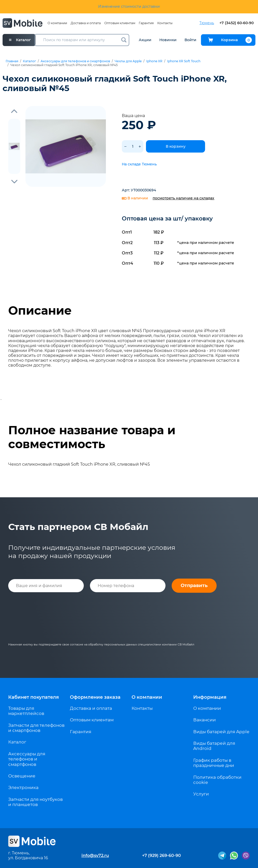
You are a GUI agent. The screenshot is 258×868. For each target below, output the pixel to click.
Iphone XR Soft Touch (184, 61)
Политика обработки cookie (217, 780)
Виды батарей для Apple (221, 732)
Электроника (23, 787)
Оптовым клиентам (120, 23)
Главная (12, 61)
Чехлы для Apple (128, 61)
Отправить (194, 586)
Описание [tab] (40, 311)
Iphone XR (154, 61)
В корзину (176, 146)
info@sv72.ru (95, 856)
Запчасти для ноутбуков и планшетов (35, 802)
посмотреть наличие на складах (183, 198)
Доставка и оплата (86, 23)
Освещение (22, 776)
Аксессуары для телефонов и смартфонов (75, 61)
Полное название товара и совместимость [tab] (92, 437)
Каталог (29, 61)
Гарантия (146, 23)
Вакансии (205, 720)
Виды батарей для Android (214, 746)
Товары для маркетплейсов (26, 711)
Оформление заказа (95, 697)
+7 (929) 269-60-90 (162, 856)
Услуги (201, 794)
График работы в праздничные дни (214, 763)
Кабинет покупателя (34, 697)
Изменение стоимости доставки (129, 6)
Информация (210, 697)
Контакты (165, 23)
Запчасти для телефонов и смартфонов (36, 728)
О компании (57, 23)
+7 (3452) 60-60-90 (237, 23)
